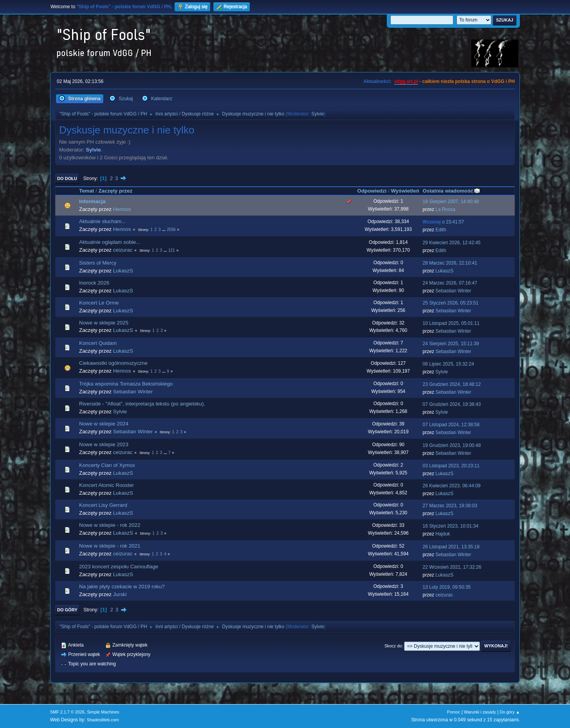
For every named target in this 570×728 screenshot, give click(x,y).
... (164, 230)
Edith (441, 230)
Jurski (120, 594)
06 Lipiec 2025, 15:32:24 (448, 364)
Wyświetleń (405, 191)
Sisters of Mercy (98, 263)
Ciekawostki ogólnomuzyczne (113, 363)
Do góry (67, 610)
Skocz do (393, 646)
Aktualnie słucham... (102, 221)
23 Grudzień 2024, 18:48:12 (452, 384)
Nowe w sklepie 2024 (104, 424)
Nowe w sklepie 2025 (104, 323)
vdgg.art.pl (406, 81)
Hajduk (443, 534)
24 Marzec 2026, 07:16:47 (450, 283)
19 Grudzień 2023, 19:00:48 (452, 445)
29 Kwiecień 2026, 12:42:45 (452, 243)
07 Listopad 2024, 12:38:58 (451, 425)
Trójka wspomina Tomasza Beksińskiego (126, 384)
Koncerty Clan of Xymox (107, 465)
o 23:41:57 (444, 222)
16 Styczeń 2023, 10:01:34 (451, 526)
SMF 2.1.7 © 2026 (67, 712)
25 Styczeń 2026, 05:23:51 (451, 303)
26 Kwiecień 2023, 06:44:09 (452, 486)
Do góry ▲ (510, 712)
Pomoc (454, 712)
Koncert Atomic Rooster (106, 485)
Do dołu (67, 178)
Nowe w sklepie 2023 (104, 444)
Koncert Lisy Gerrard (103, 505)
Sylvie (317, 114)
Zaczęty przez (115, 191)
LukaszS (123, 271)
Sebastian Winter (453, 291)
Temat (87, 191)
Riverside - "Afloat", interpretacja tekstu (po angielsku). (142, 404)
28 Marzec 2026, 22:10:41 (450, 263)
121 (172, 250)
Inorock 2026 (94, 283)
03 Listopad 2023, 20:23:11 (451, 466)
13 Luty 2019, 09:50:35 (447, 587)
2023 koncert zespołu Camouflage (119, 567)
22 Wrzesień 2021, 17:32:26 (452, 567)
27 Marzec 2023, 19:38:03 (450, 506)
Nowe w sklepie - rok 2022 (110, 525)
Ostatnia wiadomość (452, 191)
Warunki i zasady (480, 712)
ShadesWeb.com (103, 720)
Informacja (92, 201)
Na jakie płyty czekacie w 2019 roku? (122, 587)
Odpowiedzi (372, 191)
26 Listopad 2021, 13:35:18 (451, 547)
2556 (171, 230)
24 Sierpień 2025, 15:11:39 (451, 344)
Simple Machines (103, 712)
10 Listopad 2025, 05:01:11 (451, 323)
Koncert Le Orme (99, 303)
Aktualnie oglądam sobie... (110, 242)
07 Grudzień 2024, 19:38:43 (452, 404)
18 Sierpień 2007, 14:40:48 (451, 202)
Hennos (122, 209)
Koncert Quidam (98, 343)
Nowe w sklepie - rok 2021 (110, 546)
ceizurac (123, 250)
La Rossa (445, 209)
